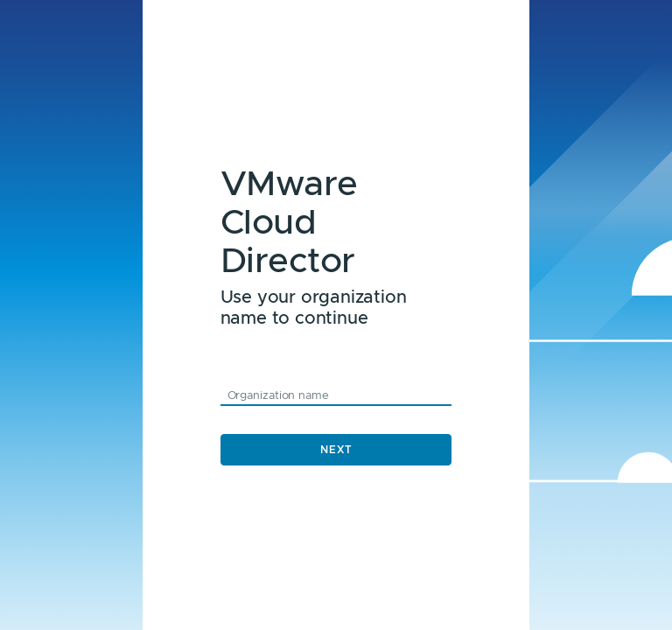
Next (336, 450)
